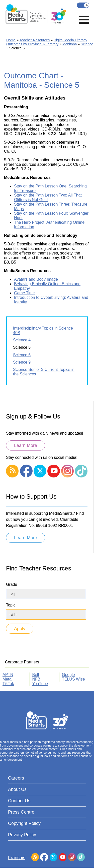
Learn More (26, 445)
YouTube (40, 684)
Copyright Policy (24, 823)
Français (83, 5)
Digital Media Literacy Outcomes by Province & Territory (47, 42)
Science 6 (22, 355)
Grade (12, 584)
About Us (17, 789)
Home (11, 40)
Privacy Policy (22, 835)
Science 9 (22, 362)
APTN (8, 675)
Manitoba (70, 44)
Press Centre (21, 812)
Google (68, 675)
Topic (11, 605)
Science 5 (22, 347)
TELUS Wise (73, 679)
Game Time (24, 293)
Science (87, 44)
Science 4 (22, 340)
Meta (7, 679)
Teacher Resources (35, 40)
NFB (36, 679)
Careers (16, 778)
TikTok (8, 684)
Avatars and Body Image (36, 279)
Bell (36, 675)
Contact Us (19, 801)
